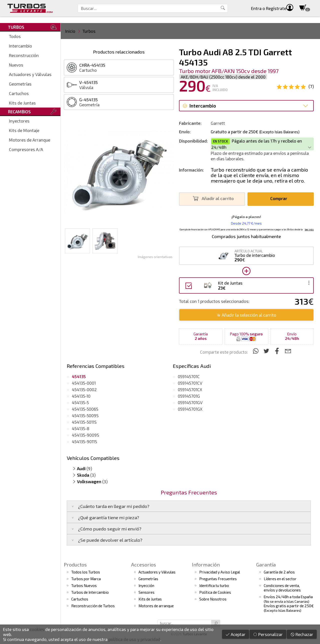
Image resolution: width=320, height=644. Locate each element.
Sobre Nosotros (213, 599)
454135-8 (80, 428)
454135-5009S (85, 415)
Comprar (280, 198)
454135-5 (80, 402)
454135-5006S (85, 409)
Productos (75, 564)
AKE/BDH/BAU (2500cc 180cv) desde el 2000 (223, 77)
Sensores (146, 592)
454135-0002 (84, 389)
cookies (37, 629)
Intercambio (20, 46)
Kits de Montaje (24, 130)
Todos (15, 36)
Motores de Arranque (30, 140)
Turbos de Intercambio (90, 592)
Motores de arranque (156, 606)
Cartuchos (19, 93)
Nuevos (16, 65)
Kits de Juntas (22, 103)
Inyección (146, 585)
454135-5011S (84, 422)
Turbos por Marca (86, 579)
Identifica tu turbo (214, 585)
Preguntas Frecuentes (218, 579)
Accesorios (143, 564)
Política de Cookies (215, 592)
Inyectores (19, 121)
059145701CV (190, 383)
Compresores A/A (26, 149)
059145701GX (190, 409)
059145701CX (190, 389)
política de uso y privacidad (134, 639)
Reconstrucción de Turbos (93, 606)
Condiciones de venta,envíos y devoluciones (282, 588)
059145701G (189, 396)
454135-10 (81, 396)
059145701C (189, 376)
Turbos (89, 31)
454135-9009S (85, 435)
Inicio (70, 31)
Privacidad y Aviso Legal (220, 572)
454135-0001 (84, 383)
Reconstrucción (24, 55)
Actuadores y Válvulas (30, 74)
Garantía (266, 564)
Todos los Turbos (86, 572)
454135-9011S (84, 441)
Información (206, 564)
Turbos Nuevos (84, 585)
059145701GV (190, 402)
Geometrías (20, 84)
